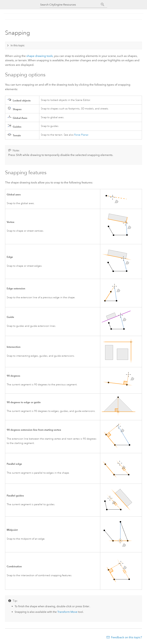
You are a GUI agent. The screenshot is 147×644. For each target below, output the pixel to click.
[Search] (103, 5)
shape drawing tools (40, 56)
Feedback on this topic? (126, 637)
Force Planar (81, 135)
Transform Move (67, 612)
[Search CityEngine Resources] (70, 5)
